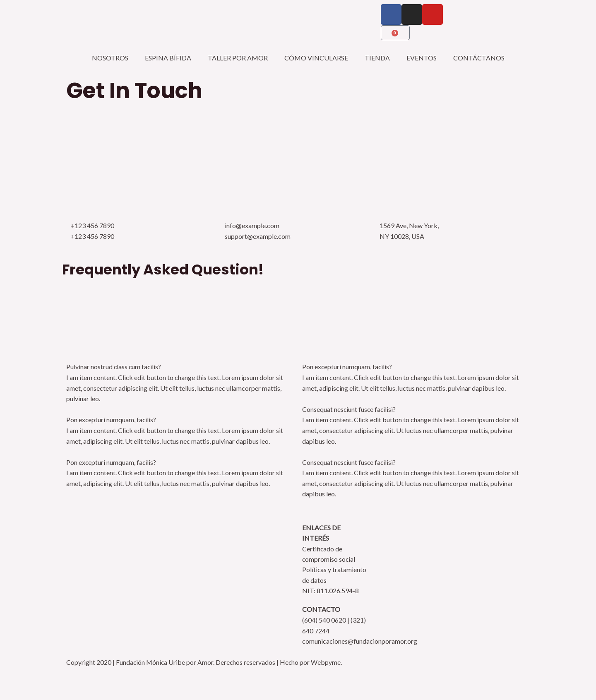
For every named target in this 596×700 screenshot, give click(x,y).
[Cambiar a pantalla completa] (43, 678)
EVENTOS (422, 58)
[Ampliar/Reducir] (14, 678)
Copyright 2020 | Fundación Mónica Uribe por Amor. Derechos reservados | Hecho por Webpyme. (205, 663)
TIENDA (377, 58)
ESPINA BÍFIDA (168, 58)
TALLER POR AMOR (238, 58)
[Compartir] (73, 678)
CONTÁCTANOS (479, 58)
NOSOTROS (110, 58)
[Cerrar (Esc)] (102, 678)
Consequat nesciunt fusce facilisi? (350, 409)
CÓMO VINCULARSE (316, 58)
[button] (180, 367)
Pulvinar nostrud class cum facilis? (114, 367)
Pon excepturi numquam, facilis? (112, 420)
